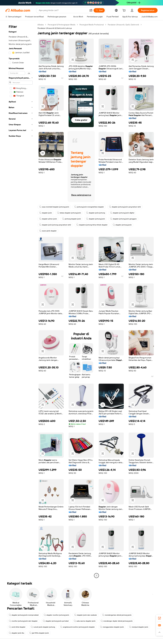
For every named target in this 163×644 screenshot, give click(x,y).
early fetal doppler (17, 627)
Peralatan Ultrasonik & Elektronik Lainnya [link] (55, 28)
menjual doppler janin (139, 627)
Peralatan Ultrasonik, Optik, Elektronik (123, 25)
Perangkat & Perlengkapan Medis (62, 25)
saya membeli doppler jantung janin (54, 207)
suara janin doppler (48, 231)
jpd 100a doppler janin (39, 633)
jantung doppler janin (72, 219)
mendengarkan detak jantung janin (117, 615)
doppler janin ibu (17, 633)
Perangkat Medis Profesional (92, 25)
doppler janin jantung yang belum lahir (55, 225)
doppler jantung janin (96, 219)
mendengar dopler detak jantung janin (117, 621)
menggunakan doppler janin (112, 627)
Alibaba (41, 25)
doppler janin (46, 213)
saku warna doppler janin (85, 621)
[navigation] (21, 300)
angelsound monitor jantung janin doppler (77, 627)
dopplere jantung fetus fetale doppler (92, 225)
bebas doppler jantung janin (69, 213)
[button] (91, 10)
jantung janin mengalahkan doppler (89, 207)
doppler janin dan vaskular (86, 615)
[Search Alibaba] (63, 10)
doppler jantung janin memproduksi (24, 615)
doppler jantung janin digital (122, 213)
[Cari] (99, 10)
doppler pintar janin (48, 219)
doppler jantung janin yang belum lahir (125, 207)
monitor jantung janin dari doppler (23, 621)
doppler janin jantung (96, 213)
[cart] (125, 11)
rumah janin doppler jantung (43, 627)
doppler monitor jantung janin (56, 615)
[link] (159, 618)
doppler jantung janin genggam (123, 219)
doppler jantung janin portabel (56, 621)
